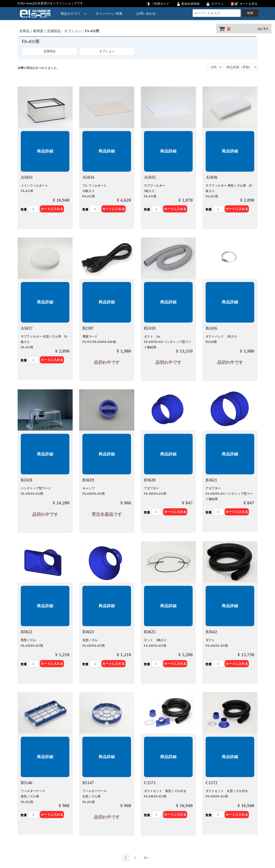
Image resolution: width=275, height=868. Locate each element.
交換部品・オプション (64, 31)
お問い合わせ (146, 14)
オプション (107, 51)
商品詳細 (45, 151)
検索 (250, 13)
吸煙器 (38, 31)
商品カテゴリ (74, 13)
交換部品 (50, 51)
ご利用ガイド (160, 4)
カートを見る (248, 4)
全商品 (24, 31)
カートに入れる (52, 209)
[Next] (147, 855)
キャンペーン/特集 (109, 14)
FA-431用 (92, 31)
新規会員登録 (190, 4)
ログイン (217, 4)
